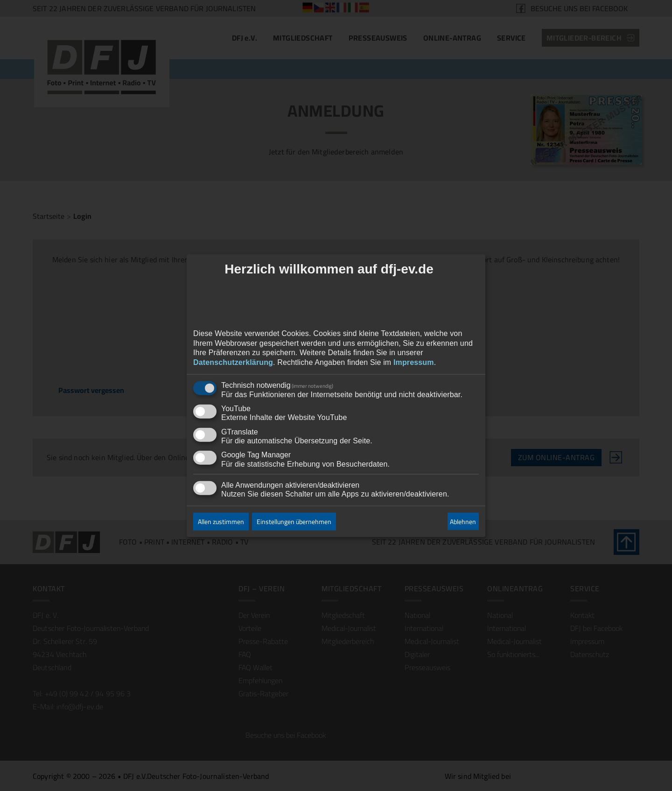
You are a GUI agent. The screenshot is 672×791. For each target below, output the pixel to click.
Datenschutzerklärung (233, 362)
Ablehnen (463, 521)
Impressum (414, 362)
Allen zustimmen (221, 522)
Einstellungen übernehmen (294, 522)
